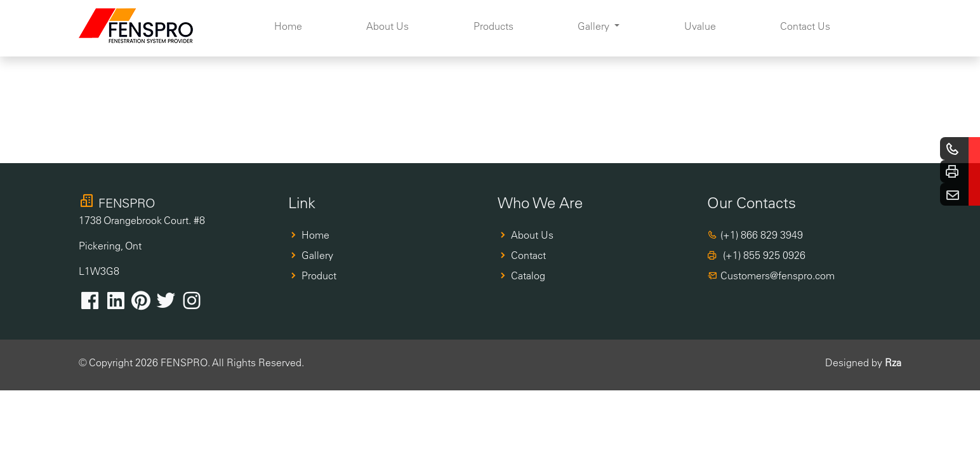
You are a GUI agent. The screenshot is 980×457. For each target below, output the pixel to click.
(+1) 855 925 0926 (763, 255)
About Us (387, 26)
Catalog (528, 275)
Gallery (317, 255)
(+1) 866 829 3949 (762, 235)
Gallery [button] (595, 26)
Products (493, 26)
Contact (528, 255)
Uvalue (700, 26)
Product (319, 275)
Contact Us (805, 26)
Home (288, 26)
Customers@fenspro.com (778, 275)
